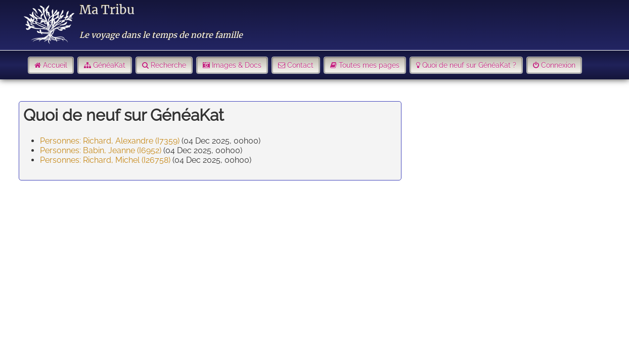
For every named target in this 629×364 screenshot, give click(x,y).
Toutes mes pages (369, 65)
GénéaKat (109, 65)
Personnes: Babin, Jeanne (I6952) (101, 150)
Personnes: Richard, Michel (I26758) (105, 160)
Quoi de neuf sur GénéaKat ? (469, 65)
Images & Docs (237, 65)
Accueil (55, 65)
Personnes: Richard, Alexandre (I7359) (110, 141)
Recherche (168, 65)
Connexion (558, 65)
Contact (300, 65)
